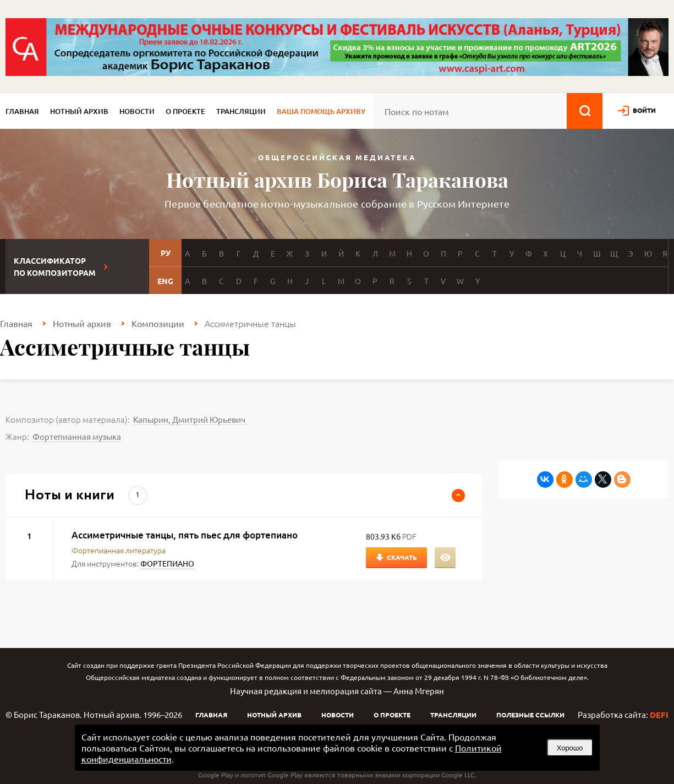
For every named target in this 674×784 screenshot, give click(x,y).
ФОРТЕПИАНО (167, 563)
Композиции (158, 323)
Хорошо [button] (570, 748)
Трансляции (241, 111)
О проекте (185, 111)
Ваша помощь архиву (321, 111)
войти (644, 110)
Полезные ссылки (530, 715)
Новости (137, 111)
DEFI (659, 715)
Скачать (402, 557)
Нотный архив (79, 111)
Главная (22, 111)
